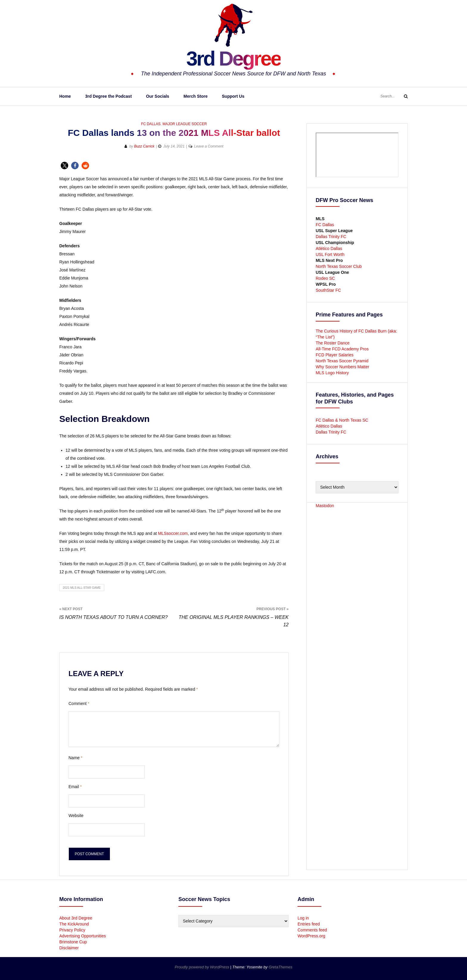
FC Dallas (151, 124)
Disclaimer (69, 948)
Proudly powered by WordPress (203, 967)
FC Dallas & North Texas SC (342, 420)
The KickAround (74, 924)
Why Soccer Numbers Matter (343, 367)
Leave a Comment (209, 146)
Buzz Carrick (144, 146)
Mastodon (325, 506)
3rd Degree (233, 58)
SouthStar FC (328, 290)
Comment (79, 703)
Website (76, 816)
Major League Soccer (185, 124)
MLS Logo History (332, 373)
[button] (64, 166)
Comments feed (312, 930)
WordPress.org (311, 936)
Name (76, 758)
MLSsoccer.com (173, 533)
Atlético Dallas (329, 249)
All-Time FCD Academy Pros (342, 349)
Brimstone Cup (73, 942)
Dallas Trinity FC (331, 237)
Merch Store (196, 96)
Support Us (233, 96)
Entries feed (309, 924)
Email (75, 787)
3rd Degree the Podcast (108, 96)
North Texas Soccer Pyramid (342, 361)
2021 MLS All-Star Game (82, 588)
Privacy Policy (72, 930)
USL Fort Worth (330, 254)
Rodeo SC (325, 278)
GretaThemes (280, 967)
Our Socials (158, 96)
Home (65, 96)
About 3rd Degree (76, 918)
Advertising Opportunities (82, 936)
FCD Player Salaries (335, 355)
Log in (303, 918)
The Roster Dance (333, 343)
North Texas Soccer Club (339, 266)
